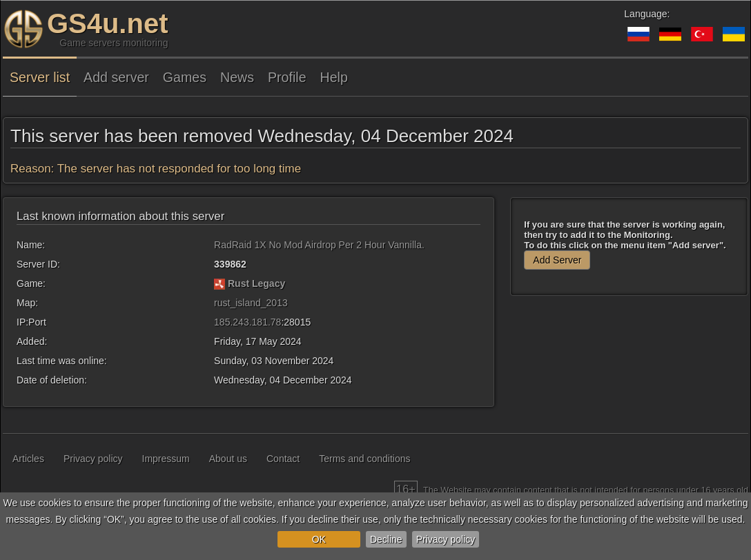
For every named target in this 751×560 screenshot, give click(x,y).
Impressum (166, 459)
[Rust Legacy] (220, 283)
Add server (116, 77)
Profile (287, 77)
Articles (28, 459)
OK (319, 539)
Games (185, 77)
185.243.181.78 (247, 322)
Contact (283, 459)
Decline (386, 539)
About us (228, 459)
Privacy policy (446, 539)
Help (334, 77)
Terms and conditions (364, 459)
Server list (40, 77)
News (237, 77)
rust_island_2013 (251, 303)
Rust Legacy (256, 283)
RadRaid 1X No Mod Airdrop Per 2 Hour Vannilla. (319, 245)
